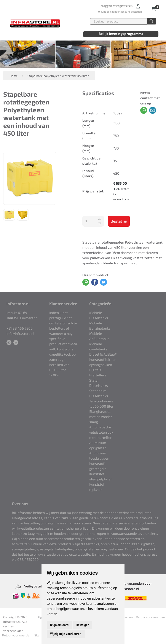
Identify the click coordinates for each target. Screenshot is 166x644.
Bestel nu (119, 221)
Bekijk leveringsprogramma (121, 33)
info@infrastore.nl (20, 333)
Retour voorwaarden (150, 617)
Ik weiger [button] (82, 625)
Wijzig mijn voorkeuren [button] (66, 634)
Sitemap (40, 635)
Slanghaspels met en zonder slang (101, 417)
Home (14, 76)
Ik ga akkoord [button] (59, 625)
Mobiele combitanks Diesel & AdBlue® (103, 349)
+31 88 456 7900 (20, 328)
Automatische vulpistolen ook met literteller (101, 432)
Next (59, 178)
